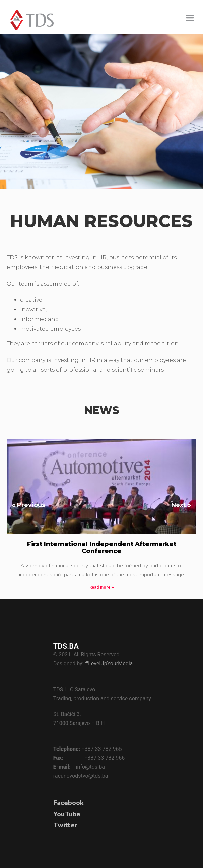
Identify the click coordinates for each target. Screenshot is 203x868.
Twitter (65, 825)
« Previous (29, 505)
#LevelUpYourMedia (109, 664)
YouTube (67, 814)
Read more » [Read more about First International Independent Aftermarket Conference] (102, 587)
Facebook (69, 803)
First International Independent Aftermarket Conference (102, 548)
